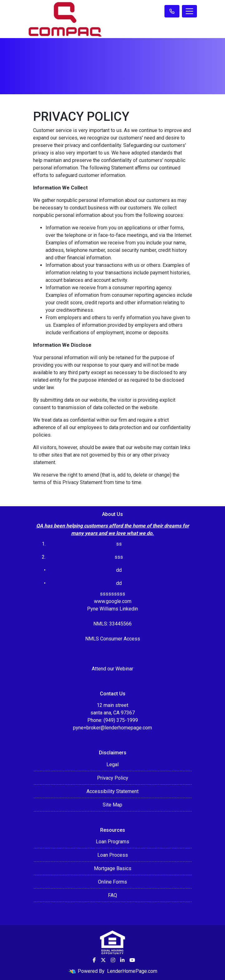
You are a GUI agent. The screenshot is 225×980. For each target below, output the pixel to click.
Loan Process (113, 855)
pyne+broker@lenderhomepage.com (112, 728)
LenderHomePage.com (132, 971)
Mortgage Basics (113, 868)
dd (119, 583)
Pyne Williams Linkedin (112, 609)
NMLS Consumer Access (113, 639)
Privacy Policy (113, 778)
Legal (112, 764)
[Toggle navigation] (189, 11)
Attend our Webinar (112, 669)
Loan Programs (112, 842)
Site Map (112, 805)
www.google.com (113, 601)
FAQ (112, 895)
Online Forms (112, 882)
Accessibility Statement (112, 791)
